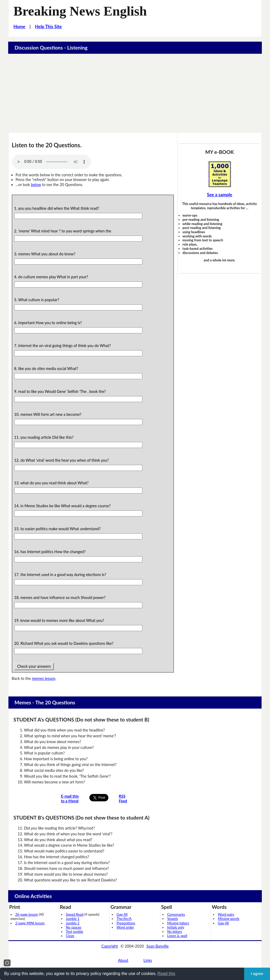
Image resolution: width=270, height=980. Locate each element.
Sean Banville (157, 946)
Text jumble (75, 932)
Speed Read (75, 914)
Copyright (110, 946)
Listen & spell (177, 936)
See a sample (220, 195)
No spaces (74, 927)
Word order (125, 927)
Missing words (228, 919)
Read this (166, 974)
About (123, 960)
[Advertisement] (135, 93)
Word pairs (226, 914)
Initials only (176, 927)
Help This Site (49, 27)
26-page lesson (27, 914)
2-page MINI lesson (30, 923)
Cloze (70, 936)
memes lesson (44, 678)
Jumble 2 (73, 923)
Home (19, 27)
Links (148, 960)
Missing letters (178, 923)
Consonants (176, 914)
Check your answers (34, 666)
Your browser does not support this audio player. (51, 162)
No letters (175, 932)
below (36, 185)
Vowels (173, 919)
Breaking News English (80, 11)
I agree (257, 974)
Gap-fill (122, 914)
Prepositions (126, 923)
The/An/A (124, 919)
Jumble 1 (73, 919)
